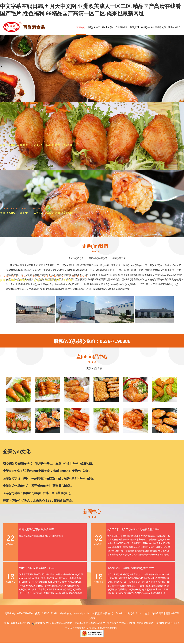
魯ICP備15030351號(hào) (18, 623)
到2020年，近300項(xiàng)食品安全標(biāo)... (135, 529)
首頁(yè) (81, 27)
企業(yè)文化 (119, 258)
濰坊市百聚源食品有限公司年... (38, 568)
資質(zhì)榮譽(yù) (98, 258)
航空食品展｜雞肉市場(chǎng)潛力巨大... (132, 568)
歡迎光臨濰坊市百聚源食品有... (38, 529)
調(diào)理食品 (94, 368)
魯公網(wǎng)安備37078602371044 (52, 623)
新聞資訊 (134, 27)
